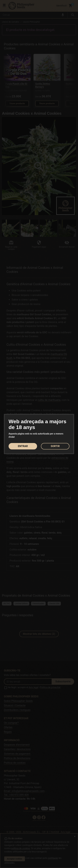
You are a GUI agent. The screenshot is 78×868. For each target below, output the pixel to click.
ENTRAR (23, 446)
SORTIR (55, 446)
